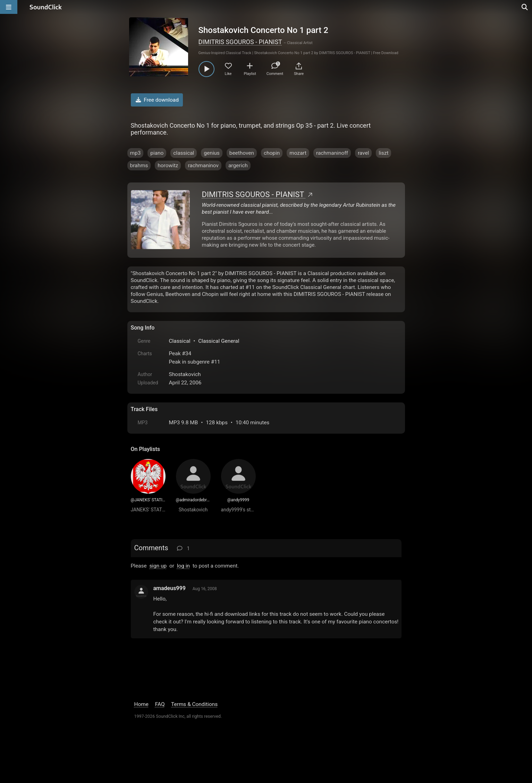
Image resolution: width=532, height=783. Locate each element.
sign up (158, 566)
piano (157, 153)
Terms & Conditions (194, 704)
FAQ (160, 704)
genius (212, 153)
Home (141, 704)
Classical (180, 341)
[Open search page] (525, 7)
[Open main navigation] (9, 7)
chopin (272, 153)
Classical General (219, 341)
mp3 (136, 153)
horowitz (168, 165)
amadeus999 (170, 588)
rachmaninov (203, 165)
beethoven (242, 153)
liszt (383, 153)
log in (183, 566)
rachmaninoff (332, 153)
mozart (298, 153)
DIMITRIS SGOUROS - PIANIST (240, 42)
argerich (238, 165)
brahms (139, 165)
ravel (363, 153)
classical (184, 153)
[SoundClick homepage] (46, 7)
